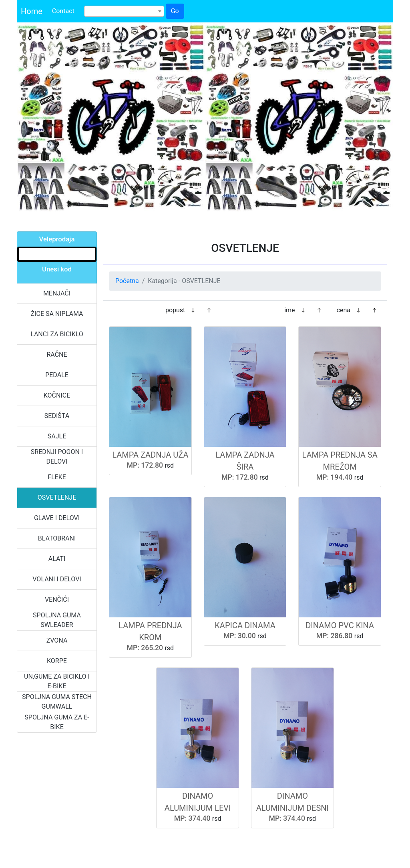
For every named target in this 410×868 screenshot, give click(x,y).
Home (32, 11)
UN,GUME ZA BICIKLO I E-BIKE (57, 681)
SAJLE (57, 436)
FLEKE (57, 477)
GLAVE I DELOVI (57, 518)
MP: (133, 465)
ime (289, 310)
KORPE (57, 661)
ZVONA (57, 640)
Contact (63, 11)
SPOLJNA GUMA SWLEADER (57, 620)
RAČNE (57, 355)
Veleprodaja (57, 239)
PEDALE (57, 375)
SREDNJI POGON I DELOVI (57, 457)
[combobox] (124, 11)
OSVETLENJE (57, 497)
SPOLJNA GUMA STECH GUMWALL (57, 702)
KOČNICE (57, 395)
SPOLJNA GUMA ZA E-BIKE (57, 722)
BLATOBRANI (57, 538)
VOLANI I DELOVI (57, 579)
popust (175, 310)
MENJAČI (57, 293)
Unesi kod (57, 269)
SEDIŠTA (57, 416)
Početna (127, 281)
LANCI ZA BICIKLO (57, 334)
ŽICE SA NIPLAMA (57, 314)
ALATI (57, 559)
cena (344, 310)
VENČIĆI (57, 600)
